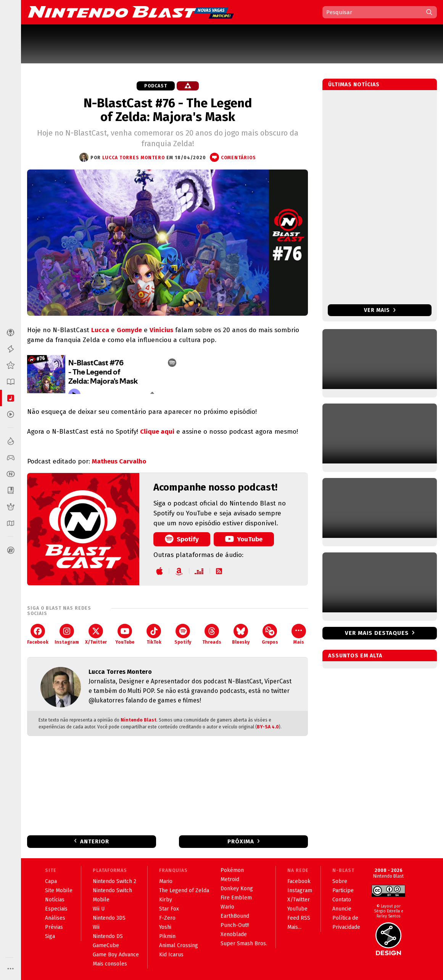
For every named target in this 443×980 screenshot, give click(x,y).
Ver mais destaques (377, 633)
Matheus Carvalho (119, 461)
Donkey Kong (237, 889)
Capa (51, 881)
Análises (55, 918)
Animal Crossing (179, 945)
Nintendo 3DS (109, 918)
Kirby (166, 900)
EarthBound (235, 916)
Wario (227, 907)
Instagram (67, 634)
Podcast (156, 86)
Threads (212, 634)
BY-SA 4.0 (268, 727)
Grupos (270, 634)
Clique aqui (157, 432)
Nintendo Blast (139, 720)
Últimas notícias (354, 85)
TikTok (154, 634)
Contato (342, 900)
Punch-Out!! (235, 925)
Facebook (38, 634)
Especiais (56, 909)
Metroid (230, 879)
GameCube (106, 945)
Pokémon (232, 870)
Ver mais (380, 310)
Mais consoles (110, 964)
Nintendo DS (108, 936)
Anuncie (342, 909)
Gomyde (129, 330)
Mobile (101, 900)
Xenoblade (234, 934)
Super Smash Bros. (244, 944)
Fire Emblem (236, 898)
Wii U (99, 909)
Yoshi (165, 927)
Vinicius (161, 330)
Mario (166, 881)
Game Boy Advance (116, 955)
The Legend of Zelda (184, 890)
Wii (96, 927)
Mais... (294, 927)
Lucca (100, 330)
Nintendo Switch (112, 890)
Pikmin (167, 936)
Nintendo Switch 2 (114, 881)
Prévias (54, 927)
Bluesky (241, 634)
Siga (50, 936)
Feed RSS (299, 918)
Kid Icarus (171, 955)
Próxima (241, 841)
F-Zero (167, 918)
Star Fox (169, 909)
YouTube (244, 539)
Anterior (95, 841)
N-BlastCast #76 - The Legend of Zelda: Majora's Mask (168, 110)
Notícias (55, 900)
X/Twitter (96, 634)
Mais (299, 634)
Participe (343, 890)
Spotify (182, 539)
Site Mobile (59, 890)
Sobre (340, 881)
